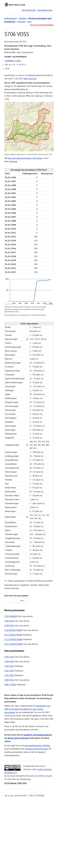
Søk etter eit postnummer (16, 596)
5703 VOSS (9, 666)
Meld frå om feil (30, 79)
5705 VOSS (9, 657)
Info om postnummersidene (42, 25)
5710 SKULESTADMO (13, 630)
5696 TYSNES (10, 685)
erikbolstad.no (11, 18)
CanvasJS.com (49, 304)
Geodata (23, 18)
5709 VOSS (9, 626)
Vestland (21, 22)
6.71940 (17, 61)
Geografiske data (45, 10)
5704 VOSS (9, 661)
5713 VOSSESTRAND (13, 644)
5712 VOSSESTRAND (13, 639)
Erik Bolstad (17, 5)
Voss (29, 22)
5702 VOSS (9, 671)
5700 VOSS (9, 680)
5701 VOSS (9, 675)
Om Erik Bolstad (29, 10)
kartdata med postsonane (37, 749)
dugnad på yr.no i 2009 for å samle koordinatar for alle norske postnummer (27, 709)
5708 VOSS (9, 621)
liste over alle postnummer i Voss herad (25, 158)
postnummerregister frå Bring (37, 746)
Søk (22, 601)
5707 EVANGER (11, 616)
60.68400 (9, 61)
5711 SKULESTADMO (13, 635)
